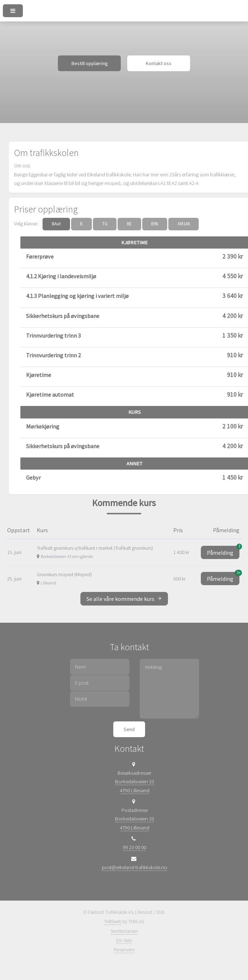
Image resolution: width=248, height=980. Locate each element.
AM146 (184, 224)
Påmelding (223, 551)
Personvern (124, 950)
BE (129, 224)
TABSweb (113, 922)
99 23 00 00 (135, 847)
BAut (56, 224)
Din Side (124, 940)
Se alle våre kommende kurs (124, 599)
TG (105, 224)
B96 (155, 224)
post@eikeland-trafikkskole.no (135, 867)
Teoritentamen (124, 931)
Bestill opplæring (90, 63)
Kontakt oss (158, 63)
